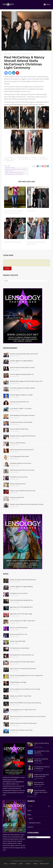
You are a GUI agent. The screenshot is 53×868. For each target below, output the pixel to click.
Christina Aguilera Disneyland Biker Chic (22, 374)
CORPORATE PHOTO (34, 823)
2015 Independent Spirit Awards (20, 456)
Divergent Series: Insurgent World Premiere (23, 436)
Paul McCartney (18, 77)
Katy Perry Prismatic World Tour (20, 402)
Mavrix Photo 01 (28, 54)
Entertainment (23, 157)
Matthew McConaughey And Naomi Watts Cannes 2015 (26, 381)
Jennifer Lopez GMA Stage (18, 641)
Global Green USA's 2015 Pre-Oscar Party (22, 470)
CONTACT (30, 827)
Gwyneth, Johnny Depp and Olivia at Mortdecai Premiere (27, 504)
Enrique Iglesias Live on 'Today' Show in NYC (23, 710)
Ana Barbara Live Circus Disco (19, 477)
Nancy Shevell (10, 159)
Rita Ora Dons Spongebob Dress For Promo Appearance (27, 675)
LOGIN (29, 810)
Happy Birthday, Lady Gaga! (18, 682)
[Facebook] (6, 73)
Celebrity (10, 157)
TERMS (35, 864)
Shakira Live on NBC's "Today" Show (21, 696)
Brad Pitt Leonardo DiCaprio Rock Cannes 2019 (24, 354)
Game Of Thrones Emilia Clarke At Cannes (22, 367)
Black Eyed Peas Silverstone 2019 (39, 783)
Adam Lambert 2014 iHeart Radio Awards (22, 662)
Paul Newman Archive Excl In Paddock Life (42, 768)
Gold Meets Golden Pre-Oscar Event (21, 463)
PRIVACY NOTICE (44, 864)
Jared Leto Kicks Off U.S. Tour (19, 634)
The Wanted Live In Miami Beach (20, 648)
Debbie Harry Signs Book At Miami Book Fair (23, 580)
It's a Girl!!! (31, 211)
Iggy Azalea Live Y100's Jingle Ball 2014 (21, 607)
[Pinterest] (17, 73)
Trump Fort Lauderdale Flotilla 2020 (41, 760)
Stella (29, 79)
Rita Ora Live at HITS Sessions (19, 628)
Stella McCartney (41, 159)
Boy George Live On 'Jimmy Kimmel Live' (22, 655)
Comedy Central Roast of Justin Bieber (21, 422)
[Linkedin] (14, 73)
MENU (29, 815)
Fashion (42, 157)
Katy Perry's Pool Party (13, 242)
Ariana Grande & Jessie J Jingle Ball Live (21, 600)
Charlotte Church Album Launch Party (21, 730)
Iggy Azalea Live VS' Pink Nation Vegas (21, 614)
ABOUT (31, 819)
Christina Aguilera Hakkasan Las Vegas (21, 395)
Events (34, 157)
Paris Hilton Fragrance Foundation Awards (23, 388)
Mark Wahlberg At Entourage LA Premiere (22, 415)
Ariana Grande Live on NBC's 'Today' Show (23, 621)
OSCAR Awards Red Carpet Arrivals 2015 (22, 450)
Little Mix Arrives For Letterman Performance (23, 723)
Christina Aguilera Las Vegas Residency (22, 361)
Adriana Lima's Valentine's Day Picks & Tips (23, 491)
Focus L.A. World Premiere (18, 443)
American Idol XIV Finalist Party (19, 429)
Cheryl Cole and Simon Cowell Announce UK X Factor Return (28, 716)
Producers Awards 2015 (17, 497)
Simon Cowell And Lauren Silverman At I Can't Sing (25, 689)
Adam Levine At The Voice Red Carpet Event (23, 669)
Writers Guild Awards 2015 (18, 484)
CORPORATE (13, 864)
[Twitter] (10, 73)
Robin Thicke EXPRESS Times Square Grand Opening (25, 703)
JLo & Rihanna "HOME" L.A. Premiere (21, 408)
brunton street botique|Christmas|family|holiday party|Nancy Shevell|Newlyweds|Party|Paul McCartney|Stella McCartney (16, 171)
